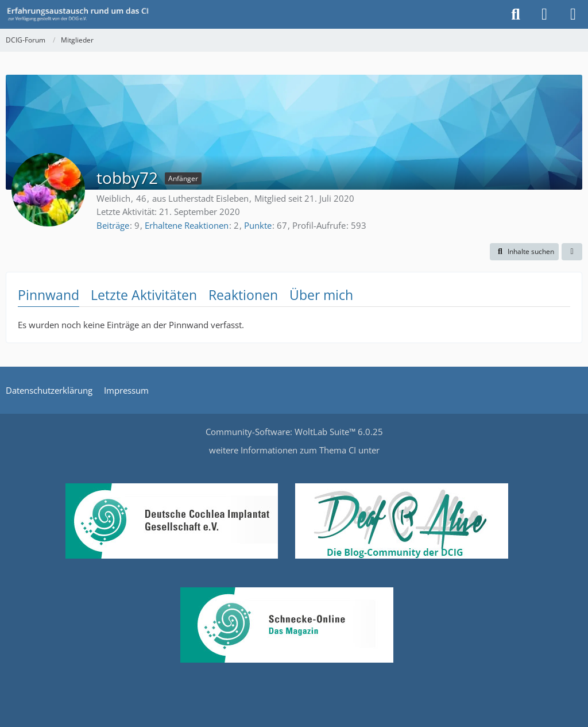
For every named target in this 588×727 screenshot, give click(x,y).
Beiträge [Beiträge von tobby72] (113, 225)
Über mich (321, 295)
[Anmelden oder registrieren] (544, 14)
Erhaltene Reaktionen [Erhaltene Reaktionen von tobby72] (187, 225)
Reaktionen (243, 295)
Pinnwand (49, 295)
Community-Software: (294, 432)
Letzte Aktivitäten (144, 295)
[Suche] (516, 14)
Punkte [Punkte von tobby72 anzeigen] (258, 225)
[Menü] (573, 14)
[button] (524, 252)
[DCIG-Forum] (82, 14)
